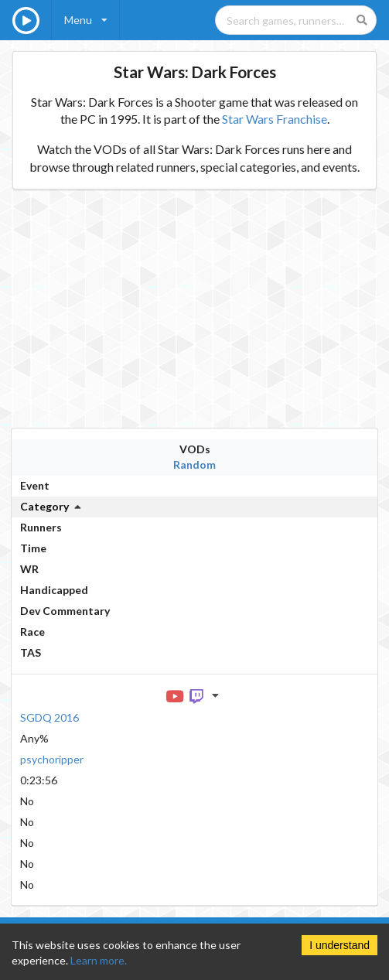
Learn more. (99, 960)
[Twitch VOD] (197, 695)
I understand (340, 945)
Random (194, 464)
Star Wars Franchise (275, 119)
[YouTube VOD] (176, 695)
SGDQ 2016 (49, 717)
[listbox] (86, 20)
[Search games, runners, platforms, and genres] (296, 20)
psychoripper (52, 759)
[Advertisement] (194, 309)
